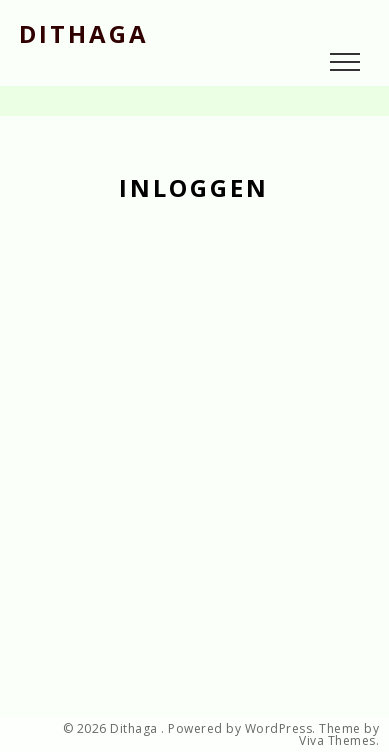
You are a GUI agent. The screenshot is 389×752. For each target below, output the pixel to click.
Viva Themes (337, 741)
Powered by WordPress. (242, 729)
